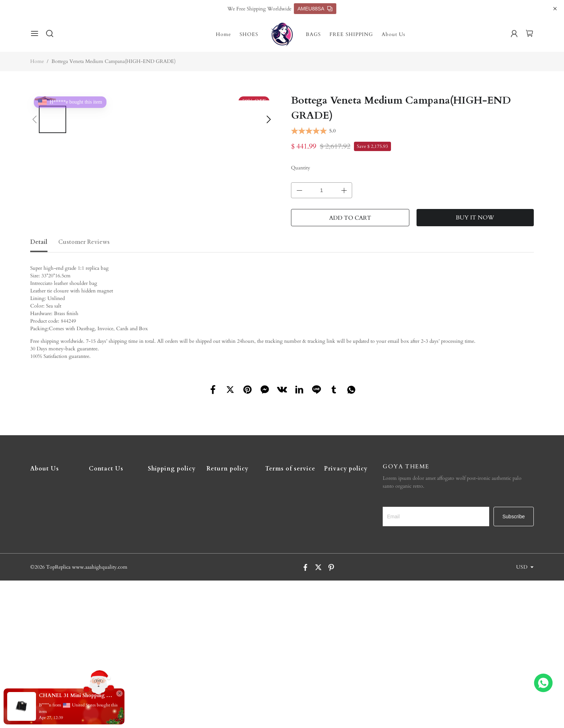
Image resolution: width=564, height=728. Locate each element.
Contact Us (106, 469)
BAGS (313, 34)
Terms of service (290, 469)
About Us (394, 34)
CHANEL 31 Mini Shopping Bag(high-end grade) (76, 696)
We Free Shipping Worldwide (259, 9)
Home (223, 34)
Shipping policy (172, 469)
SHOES (249, 34)
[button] (35, 119)
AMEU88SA (315, 9)
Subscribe (514, 517)
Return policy (228, 469)
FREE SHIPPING (351, 34)
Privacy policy (346, 469)
